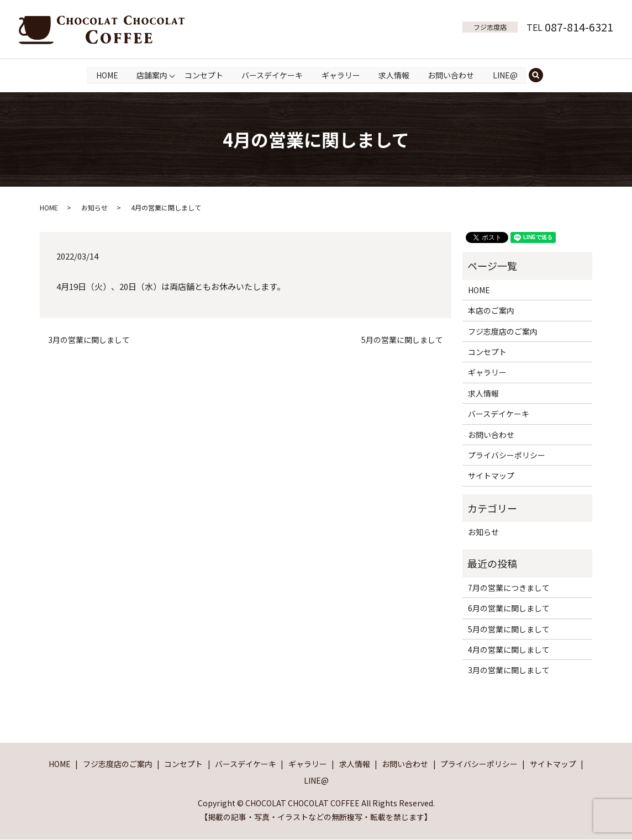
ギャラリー (341, 75)
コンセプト (203, 75)
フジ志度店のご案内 (503, 331)
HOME (107, 75)
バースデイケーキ (272, 75)
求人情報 (394, 75)
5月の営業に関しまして (402, 340)
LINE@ (505, 75)
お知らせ (94, 207)
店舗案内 (152, 75)
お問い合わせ (451, 75)
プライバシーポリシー (507, 455)
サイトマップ (491, 476)
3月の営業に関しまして (89, 340)
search (541, 75)
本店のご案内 (491, 311)
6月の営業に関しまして (509, 609)
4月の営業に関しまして (509, 649)
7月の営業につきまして (509, 588)
